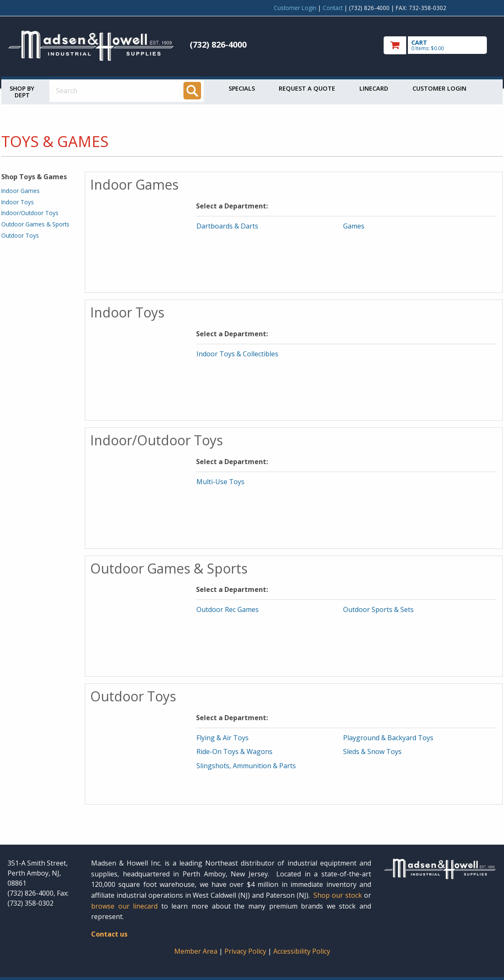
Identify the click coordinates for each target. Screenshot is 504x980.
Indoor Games (20, 191)
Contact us (109, 934)
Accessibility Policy (302, 951)
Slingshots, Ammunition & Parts (246, 766)
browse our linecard (124, 906)
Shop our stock (338, 895)
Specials (242, 88)
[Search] (192, 91)
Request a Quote (307, 88)
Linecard (374, 88)
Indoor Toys (18, 202)
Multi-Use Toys (220, 482)
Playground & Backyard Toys (388, 738)
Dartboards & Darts (227, 226)
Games (354, 226)
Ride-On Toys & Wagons (234, 752)
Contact (333, 8)
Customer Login (295, 8)
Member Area (196, 951)
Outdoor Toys (20, 235)
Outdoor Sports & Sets (378, 609)
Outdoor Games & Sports (35, 224)
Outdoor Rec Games (228, 609)
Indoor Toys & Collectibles (237, 354)
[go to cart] (440, 45)
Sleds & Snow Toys (372, 752)
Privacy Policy (246, 951)
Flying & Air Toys (223, 738)
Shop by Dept (22, 92)
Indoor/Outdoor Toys (30, 213)
